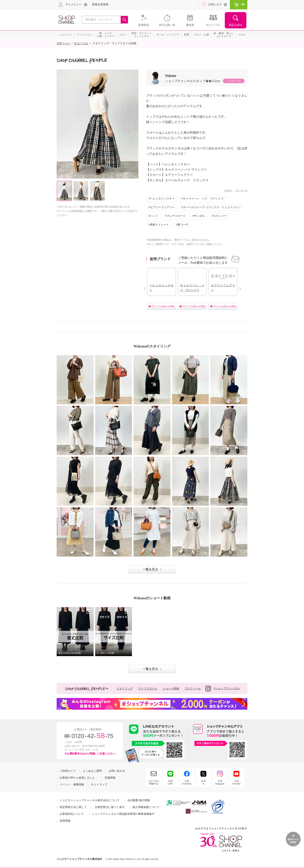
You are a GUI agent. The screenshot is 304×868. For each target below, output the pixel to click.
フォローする (234, 81)
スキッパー (220, 216)
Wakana (171, 75)
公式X (203, 782)
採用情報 (65, 821)
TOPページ (63, 44)
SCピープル (81, 44)
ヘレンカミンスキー (162, 199)
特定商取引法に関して (73, 807)
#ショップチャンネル (223, 689)
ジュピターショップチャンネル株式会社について (90, 800)
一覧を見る (150, 569)
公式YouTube (236, 782)
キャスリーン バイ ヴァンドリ (203, 199)
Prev (145, 289)
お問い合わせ (117, 771)
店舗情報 (110, 778)
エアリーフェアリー (162, 207)
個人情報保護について (146, 807)
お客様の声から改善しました (77, 778)
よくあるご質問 (92, 771)
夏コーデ (183, 225)
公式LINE (170, 782)
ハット (154, 216)
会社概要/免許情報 (139, 800)
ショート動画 (171, 689)
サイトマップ (99, 785)
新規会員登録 (100, 4)
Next (135, 124)
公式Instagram (220, 782)
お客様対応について (72, 814)
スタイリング (125, 689)
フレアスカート (176, 216)
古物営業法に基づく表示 (110, 807)
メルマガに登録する (154, 782)
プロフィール (193, 689)
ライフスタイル (148, 689)
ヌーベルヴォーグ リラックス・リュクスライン (212, 207)
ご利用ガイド (68, 771)
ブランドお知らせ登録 (163, 306)
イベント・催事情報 (72, 785)
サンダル (199, 216)
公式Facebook (187, 782)
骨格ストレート (160, 225)
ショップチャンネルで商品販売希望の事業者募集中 (123, 814)
